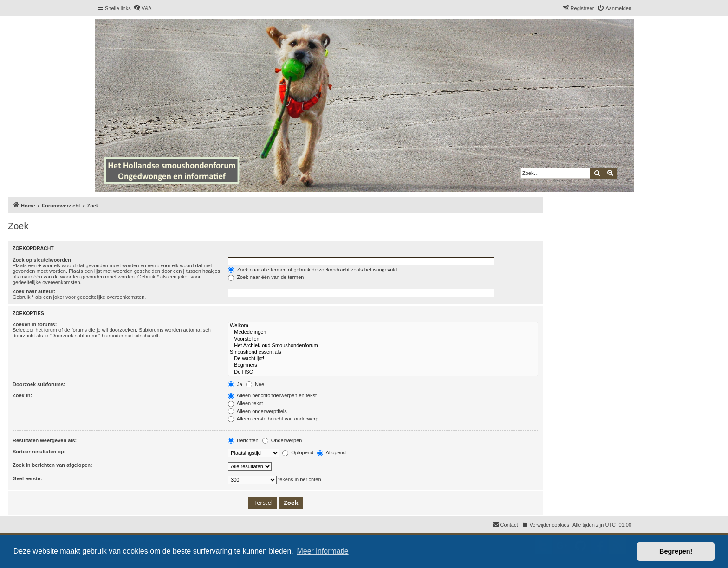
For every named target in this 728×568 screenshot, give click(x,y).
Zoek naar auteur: (34, 291)
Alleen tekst (245, 403)
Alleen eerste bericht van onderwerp (273, 419)
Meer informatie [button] (322, 551)
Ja (235, 384)
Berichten (243, 440)
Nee (255, 384)
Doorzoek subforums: (39, 384)
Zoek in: (22, 395)
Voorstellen (383, 339)
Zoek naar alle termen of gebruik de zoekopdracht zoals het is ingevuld (312, 270)
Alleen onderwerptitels (257, 411)
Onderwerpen (282, 440)
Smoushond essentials (383, 352)
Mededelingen (383, 332)
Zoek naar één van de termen (266, 277)
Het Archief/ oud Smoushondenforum (383, 346)
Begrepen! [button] (676, 551)
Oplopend (298, 452)
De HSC (383, 372)
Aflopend (331, 452)
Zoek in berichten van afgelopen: (52, 465)
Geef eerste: (27, 478)
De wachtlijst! (383, 359)
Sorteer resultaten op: (39, 452)
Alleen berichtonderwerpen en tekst (272, 395)
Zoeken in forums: (35, 324)
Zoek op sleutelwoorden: (43, 260)
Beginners (383, 365)
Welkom (383, 326)
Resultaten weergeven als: (45, 440)
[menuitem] (143, 8)
